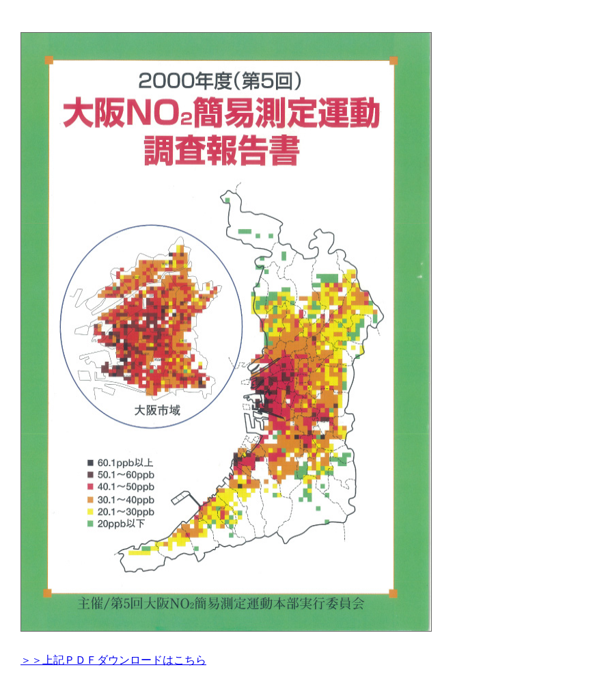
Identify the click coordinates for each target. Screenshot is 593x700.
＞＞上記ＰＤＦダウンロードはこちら (113, 660)
